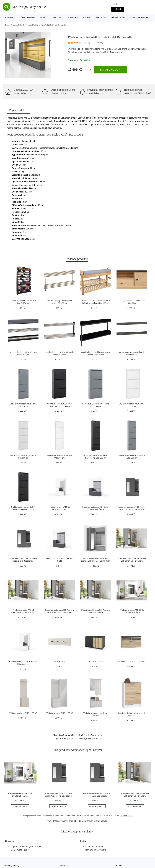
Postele (87, 17)
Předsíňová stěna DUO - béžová (59, 713)
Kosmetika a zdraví (139, 17)
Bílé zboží (100, 17)
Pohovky (72, 17)
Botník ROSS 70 (96, 662)
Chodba (28, 25)
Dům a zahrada (27, 17)
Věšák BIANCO (59, 662)
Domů (7, 25)
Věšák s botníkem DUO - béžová (23, 713)
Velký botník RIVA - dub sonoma (132, 662)
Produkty (14, 25)
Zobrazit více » (117, 52)
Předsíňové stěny (93, 739)
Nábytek (9, 17)
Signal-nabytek (75, 52)
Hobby (43, 17)
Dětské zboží (118, 17)
